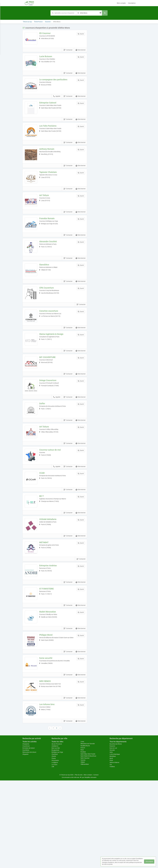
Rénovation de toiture (29, 840)
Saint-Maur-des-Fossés (88, 841)
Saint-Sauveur (85, 846)
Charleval (55, 842)
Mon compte (121, 3)
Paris (111, 848)
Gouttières (26, 838)
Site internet (81, 53)
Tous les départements (118, 829)
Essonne (112, 834)
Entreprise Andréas (51, 633)
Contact (96, 862)
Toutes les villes (57, 829)
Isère (111, 840)
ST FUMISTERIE (49, 659)
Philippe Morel (49, 711)
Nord (111, 846)
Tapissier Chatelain (51, 190)
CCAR (45, 528)
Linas (82, 829)
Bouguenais (55, 838)
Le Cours (54, 852)
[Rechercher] (105, 13)
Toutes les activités (30, 829)
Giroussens (55, 848)
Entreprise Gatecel (51, 111)
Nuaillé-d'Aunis (85, 833)
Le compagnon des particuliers (56, 85)
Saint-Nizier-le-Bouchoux (88, 844)
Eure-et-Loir (113, 836)
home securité (49, 737)
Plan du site (79, 862)
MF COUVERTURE (50, 398)
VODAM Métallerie (51, 580)
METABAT (47, 607)
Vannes (83, 848)
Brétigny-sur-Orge (57, 840)
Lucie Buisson (48, 59)
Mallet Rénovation (50, 685)
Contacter (68, 53)
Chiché (54, 844)
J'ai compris (149, 862)
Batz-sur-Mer (56, 836)
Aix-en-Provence (57, 831)
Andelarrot (55, 834)
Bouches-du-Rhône (116, 831)
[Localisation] (89, 13)
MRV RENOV (48, 763)
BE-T (44, 554)
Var (111, 852)
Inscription (132, 3)
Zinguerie (25, 842)
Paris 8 (83, 835)
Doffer (45, 450)
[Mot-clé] (63, 13)
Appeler (57, 105)
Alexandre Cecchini (51, 268)
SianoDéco (47, 294)
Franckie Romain (50, 242)
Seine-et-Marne (114, 850)
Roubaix (83, 839)
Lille (53, 854)
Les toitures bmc (50, 789)
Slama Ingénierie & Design (54, 372)
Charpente (26, 831)
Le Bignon (55, 850)
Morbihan (113, 844)
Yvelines (112, 854)
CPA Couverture (49, 320)
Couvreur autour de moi (53, 502)
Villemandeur (85, 852)
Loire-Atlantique (115, 842)
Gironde (112, 838)
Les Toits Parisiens (51, 137)
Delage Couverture (51, 424)
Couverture (26, 834)
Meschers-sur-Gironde (88, 831)
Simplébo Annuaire (90, 865)
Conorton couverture (52, 346)
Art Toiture (47, 216)
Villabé (83, 850)
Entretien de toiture (29, 836)
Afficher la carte (113, 56)
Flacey (54, 846)
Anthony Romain (50, 163)
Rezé (82, 837)
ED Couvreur (48, 33)
